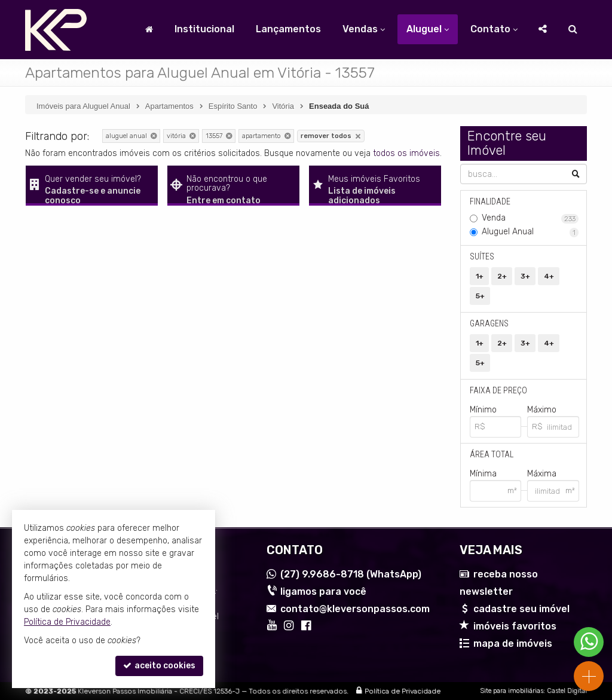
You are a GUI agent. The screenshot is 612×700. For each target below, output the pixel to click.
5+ (480, 296)
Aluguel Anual (530, 232)
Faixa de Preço (498, 390)
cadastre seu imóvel (521, 609)
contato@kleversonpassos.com (355, 609)
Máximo (542, 410)
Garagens (489, 323)
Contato (494, 29)
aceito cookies (159, 666)
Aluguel (428, 29)
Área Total (492, 454)
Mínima (483, 474)
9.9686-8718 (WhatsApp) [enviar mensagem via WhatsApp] (351, 574)
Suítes (482, 256)
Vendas (364, 29)
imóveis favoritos (515, 626)
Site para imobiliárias (512, 691)
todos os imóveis (406, 153)
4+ (549, 276)
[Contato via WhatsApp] (589, 642)
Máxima (542, 474)
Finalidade (490, 201)
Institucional (204, 29)
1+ (480, 276)
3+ (525, 276)
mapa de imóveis (513, 644)
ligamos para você (323, 592)
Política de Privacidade (403, 691)
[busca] (573, 29)
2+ (502, 276)
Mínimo (483, 410)
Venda (530, 218)
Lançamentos (288, 29)
